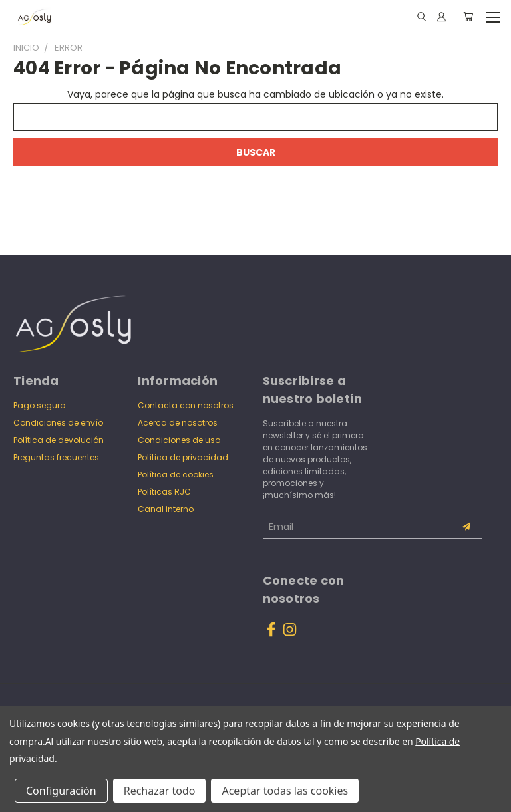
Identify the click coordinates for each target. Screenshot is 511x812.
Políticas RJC (164, 492)
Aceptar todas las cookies (285, 791)
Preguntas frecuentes (56, 457)
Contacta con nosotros (186, 405)
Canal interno (166, 509)
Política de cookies (176, 474)
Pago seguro (39, 405)
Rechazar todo (160, 791)
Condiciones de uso (179, 440)
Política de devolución (59, 440)
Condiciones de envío (58, 423)
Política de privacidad (183, 457)
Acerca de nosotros (178, 423)
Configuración (61, 791)
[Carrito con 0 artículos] (468, 17)
